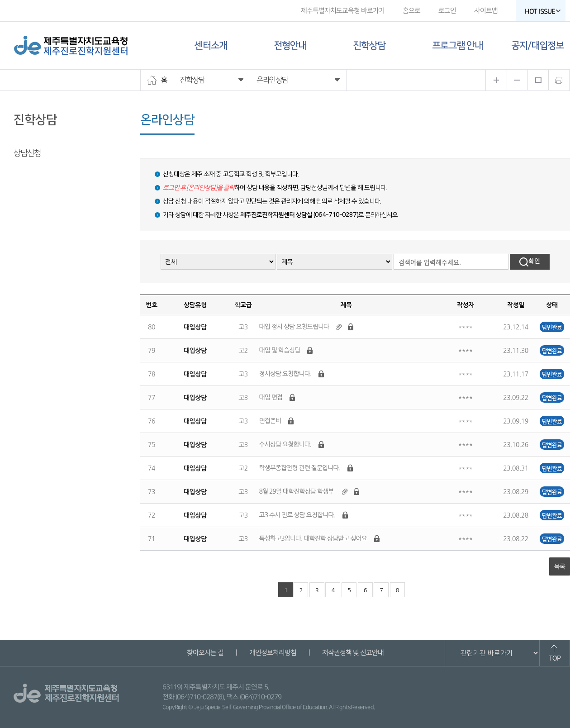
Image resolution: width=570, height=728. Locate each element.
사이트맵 (486, 11)
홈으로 (411, 11)
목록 (560, 566)
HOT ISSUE (543, 12)
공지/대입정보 (537, 45)
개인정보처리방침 (272, 653)
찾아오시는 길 (205, 653)
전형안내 (290, 45)
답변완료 (552, 327)
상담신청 (27, 153)
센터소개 (211, 45)
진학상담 (369, 45)
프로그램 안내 (457, 45)
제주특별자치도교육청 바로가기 (343, 11)
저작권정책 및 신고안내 (352, 653)
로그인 (447, 11)
